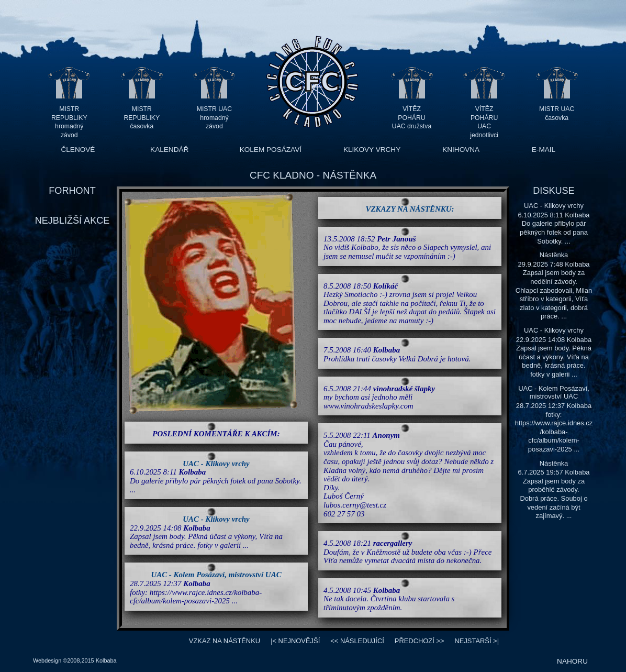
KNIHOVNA (461, 150)
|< (295, 641)
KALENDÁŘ (169, 150)
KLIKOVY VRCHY (372, 150)
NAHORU (572, 661)
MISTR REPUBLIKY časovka (142, 118)
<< (357, 641)
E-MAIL (544, 150)
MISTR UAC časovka (557, 113)
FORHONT (72, 191)
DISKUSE (554, 191)
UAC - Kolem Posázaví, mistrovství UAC (216, 575)
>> (420, 641)
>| (477, 641)
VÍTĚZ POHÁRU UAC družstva (412, 118)
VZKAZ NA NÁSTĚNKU (225, 641)
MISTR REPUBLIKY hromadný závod (69, 118)
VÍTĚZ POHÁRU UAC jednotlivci (484, 118)
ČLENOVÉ (78, 150)
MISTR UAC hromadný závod (214, 118)
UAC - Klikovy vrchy (216, 464)
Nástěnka (554, 255)
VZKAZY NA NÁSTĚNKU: (410, 209)
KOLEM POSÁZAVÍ (271, 150)
